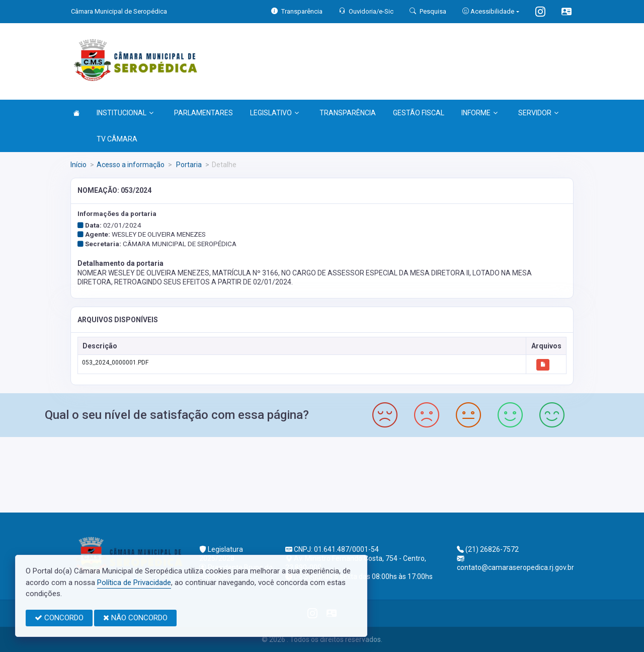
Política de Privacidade (134, 583)
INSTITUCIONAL (125, 113)
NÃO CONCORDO (135, 618)
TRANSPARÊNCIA (348, 113)
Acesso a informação (131, 165)
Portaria (188, 165)
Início (78, 165)
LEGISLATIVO (274, 113)
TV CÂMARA (117, 139)
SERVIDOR (538, 113)
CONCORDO (59, 618)
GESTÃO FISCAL (419, 113)
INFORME (479, 113)
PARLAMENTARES (204, 113)
